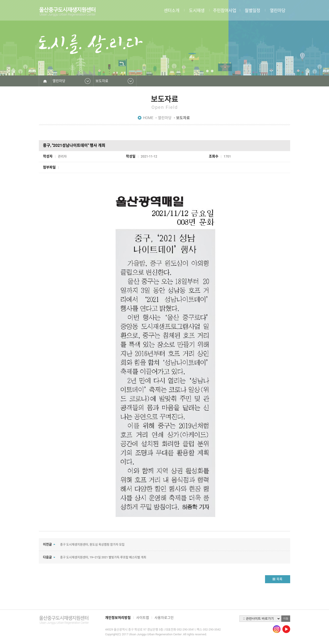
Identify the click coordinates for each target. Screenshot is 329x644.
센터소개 (172, 10)
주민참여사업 (225, 10)
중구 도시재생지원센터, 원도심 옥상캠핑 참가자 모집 (92, 544)
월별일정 (252, 10)
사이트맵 (143, 618)
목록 (279, 579)
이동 (286, 619)
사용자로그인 (164, 618)
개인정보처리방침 (118, 618)
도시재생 (197, 10)
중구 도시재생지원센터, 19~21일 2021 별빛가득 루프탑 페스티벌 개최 (103, 557)
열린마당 (278, 10)
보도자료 (102, 81)
